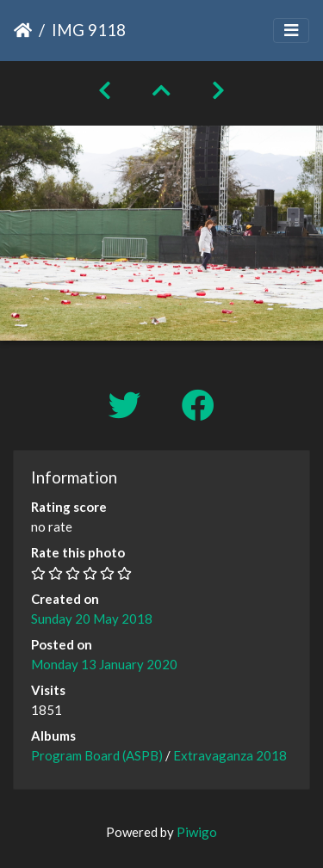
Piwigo (197, 832)
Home (23, 30)
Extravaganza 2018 (230, 755)
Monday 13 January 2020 (104, 664)
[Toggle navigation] (291, 31)
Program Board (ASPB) (97, 755)
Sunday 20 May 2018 (92, 619)
